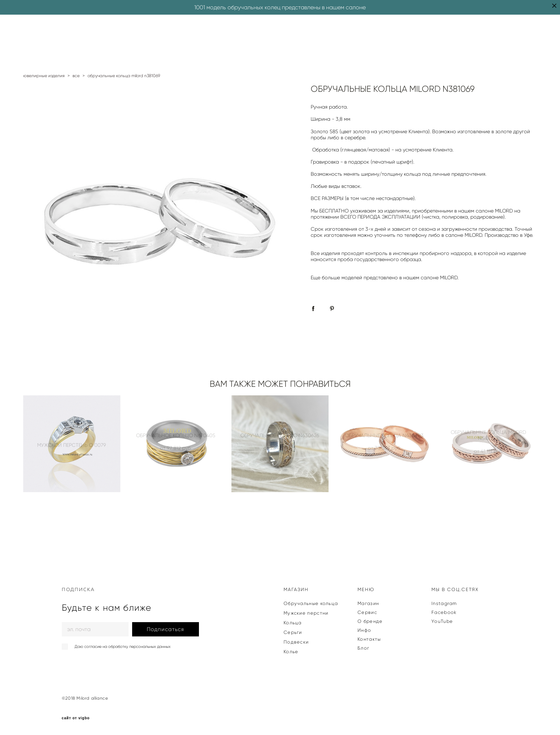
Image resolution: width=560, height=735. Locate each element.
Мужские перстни (306, 613)
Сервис (367, 612)
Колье (291, 652)
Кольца (293, 623)
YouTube (442, 621)
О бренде (370, 621)
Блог (363, 648)
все (76, 76)
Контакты (369, 639)
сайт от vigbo (76, 718)
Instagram (444, 603)
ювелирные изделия (44, 76)
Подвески (296, 642)
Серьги (293, 632)
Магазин (368, 603)
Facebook (444, 612)
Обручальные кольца (311, 603)
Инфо (364, 630)
